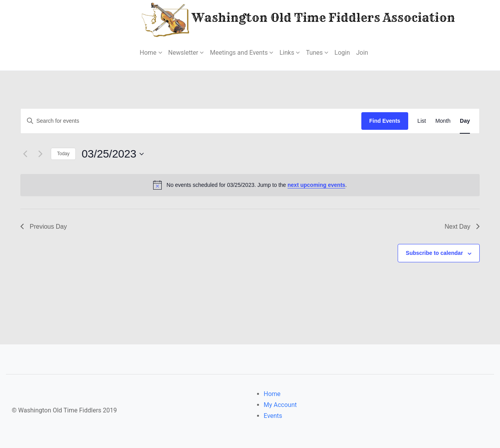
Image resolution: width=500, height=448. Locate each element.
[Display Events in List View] (422, 121)
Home (272, 394)
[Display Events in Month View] (443, 121)
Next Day (462, 227)
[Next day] (40, 154)
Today (63, 154)
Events (273, 416)
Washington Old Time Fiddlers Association (275, 19)
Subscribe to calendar (434, 253)
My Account (280, 405)
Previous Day (44, 227)
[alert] (250, 185)
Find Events (385, 121)
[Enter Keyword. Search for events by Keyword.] (191, 121)
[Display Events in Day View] (465, 121)
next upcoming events (316, 185)
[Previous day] (25, 154)
